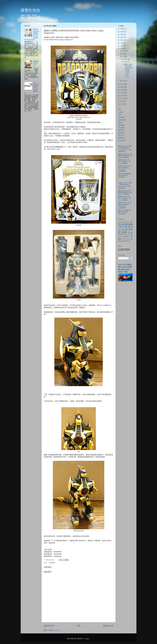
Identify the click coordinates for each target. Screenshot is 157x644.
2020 (122, 40)
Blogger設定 (122, 140)
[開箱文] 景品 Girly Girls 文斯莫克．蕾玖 (124, 162)
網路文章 (121, 130)
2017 (122, 48)
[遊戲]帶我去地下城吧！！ (36, 64)
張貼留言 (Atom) (54, 630)
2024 (122, 32)
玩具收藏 (52, 563)
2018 (122, 46)
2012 (122, 96)
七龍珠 (120, 112)
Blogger (87, 639)
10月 (124, 51)
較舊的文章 (108, 626)
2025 (122, 29)
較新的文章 (49, 626)
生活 (120, 115)
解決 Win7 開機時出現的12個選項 (125, 175)
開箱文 (120, 123)
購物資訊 (121, 138)
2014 (122, 90)
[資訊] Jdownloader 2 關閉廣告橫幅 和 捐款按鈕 (125, 156)
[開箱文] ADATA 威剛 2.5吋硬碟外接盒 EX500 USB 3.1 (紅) (125, 148)
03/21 (126, 59)
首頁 (79, 626)
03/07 (126, 62)
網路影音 (121, 133)
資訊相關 (121, 125)
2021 (122, 37)
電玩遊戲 (121, 128)
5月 (124, 54)
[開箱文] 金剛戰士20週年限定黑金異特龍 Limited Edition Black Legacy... (128, 70)
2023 (122, 34)
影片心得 (121, 135)
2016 (122, 84)
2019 (122, 43)
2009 (122, 104)
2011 (122, 98)
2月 (124, 81)
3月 (124, 57)
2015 (122, 87)
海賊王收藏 (122, 120)
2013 (122, 93)
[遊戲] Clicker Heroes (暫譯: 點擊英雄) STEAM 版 (125, 168)
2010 (122, 101)
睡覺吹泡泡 (30, 10)
